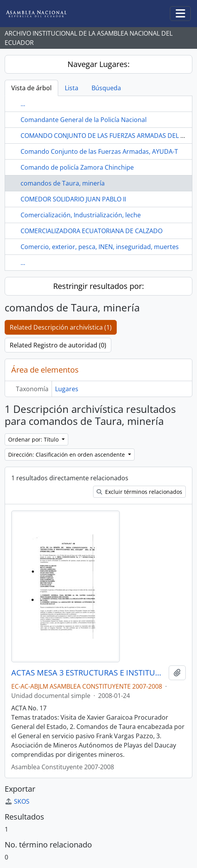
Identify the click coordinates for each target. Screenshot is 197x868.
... (23, 104)
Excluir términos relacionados (139, 492)
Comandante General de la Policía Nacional (84, 120)
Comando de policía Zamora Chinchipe (77, 167)
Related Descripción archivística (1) (61, 327)
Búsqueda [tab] (106, 88)
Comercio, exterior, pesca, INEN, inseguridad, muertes (100, 247)
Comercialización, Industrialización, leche (81, 215)
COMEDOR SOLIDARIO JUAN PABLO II (73, 199)
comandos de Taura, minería (63, 183)
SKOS (17, 801)
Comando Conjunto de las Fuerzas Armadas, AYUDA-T (99, 151)
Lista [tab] (72, 88)
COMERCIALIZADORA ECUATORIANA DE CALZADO (92, 231)
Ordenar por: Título (34, 439)
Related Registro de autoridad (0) (58, 345)
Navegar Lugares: (98, 64)
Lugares (67, 389)
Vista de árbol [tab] (31, 88)
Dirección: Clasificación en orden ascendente (67, 455)
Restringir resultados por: (98, 286)
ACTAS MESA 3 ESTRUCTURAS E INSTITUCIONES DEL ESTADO (88, 673)
